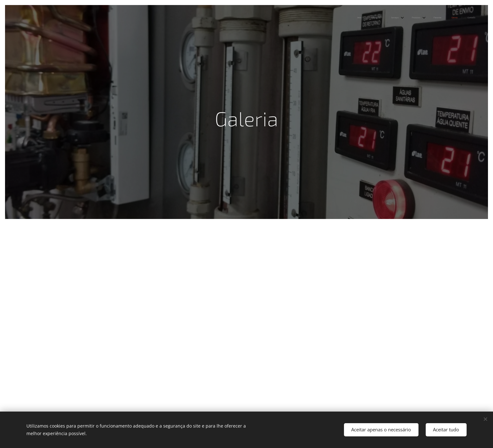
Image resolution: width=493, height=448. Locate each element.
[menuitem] (410, 18)
